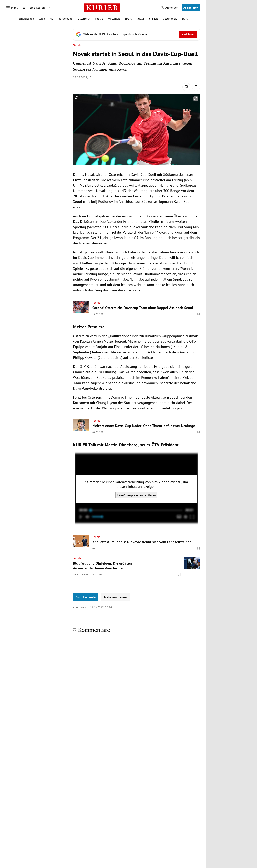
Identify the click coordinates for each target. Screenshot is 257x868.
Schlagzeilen (26, 19)
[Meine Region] (34, 8)
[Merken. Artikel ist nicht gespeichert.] (196, 87)
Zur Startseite (86, 597)
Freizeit (153, 19)
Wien (42, 19)
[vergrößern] (196, 99)
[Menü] (12, 8)
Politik (99, 19)
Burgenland (66, 19)
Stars (185, 19)
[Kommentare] (186, 87)
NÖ (52, 19)
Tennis (77, 45)
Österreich (84, 19)
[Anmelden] (169, 8)
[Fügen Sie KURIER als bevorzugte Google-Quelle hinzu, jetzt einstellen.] (137, 34)
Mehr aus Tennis (116, 597)
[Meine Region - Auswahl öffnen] (49, 8)
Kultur (140, 19)
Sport (128, 19)
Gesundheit (170, 19)
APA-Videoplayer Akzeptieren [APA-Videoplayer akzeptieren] (136, 495)
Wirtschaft (114, 19)
